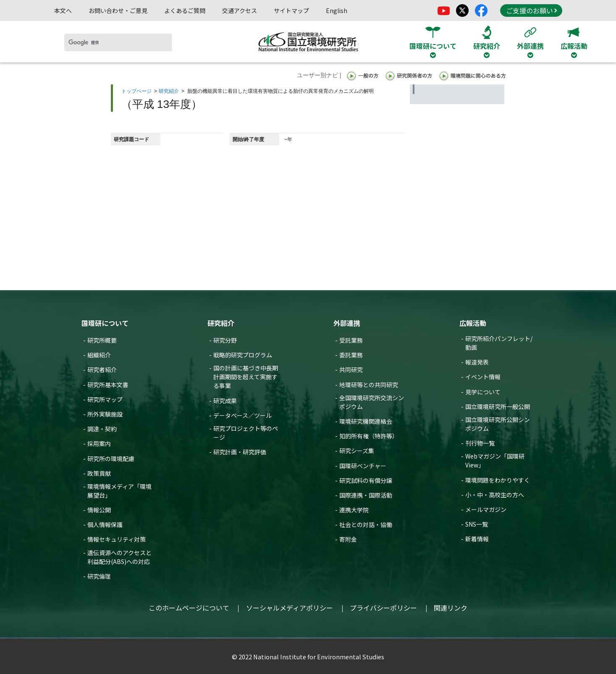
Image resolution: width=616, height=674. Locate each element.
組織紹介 (99, 355)
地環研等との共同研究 (369, 385)
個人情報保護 (105, 525)
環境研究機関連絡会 (366, 421)
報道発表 (477, 362)
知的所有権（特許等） (369, 436)
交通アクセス (240, 10)
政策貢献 (99, 473)
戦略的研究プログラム (243, 355)
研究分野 (225, 340)
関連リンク (451, 608)
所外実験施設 (105, 414)
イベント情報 (483, 377)
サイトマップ (291, 10)
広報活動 (473, 323)
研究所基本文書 (108, 385)
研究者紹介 (102, 370)
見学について (483, 392)
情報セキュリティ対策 (117, 539)
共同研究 (351, 370)
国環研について (105, 323)
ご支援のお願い (532, 10)
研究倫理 (99, 576)
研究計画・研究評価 (240, 452)
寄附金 (348, 539)
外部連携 (347, 323)
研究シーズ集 (357, 451)
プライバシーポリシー (383, 608)
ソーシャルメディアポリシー (290, 608)
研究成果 (225, 401)
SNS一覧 (477, 524)
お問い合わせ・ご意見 (118, 10)
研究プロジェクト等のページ (246, 433)
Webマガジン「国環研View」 (495, 460)
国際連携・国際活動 (366, 495)
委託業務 (351, 355)
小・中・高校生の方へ (495, 495)
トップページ (136, 91)
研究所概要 (102, 340)
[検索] (118, 42)
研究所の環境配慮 (111, 459)
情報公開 (99, 510)
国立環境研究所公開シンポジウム (498, 424)
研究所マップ (105, 399)
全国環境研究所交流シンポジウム (372, 402)
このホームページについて (189, 608)
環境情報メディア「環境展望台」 (119, 491)
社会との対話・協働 (366, 525)
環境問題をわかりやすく (498, 480)
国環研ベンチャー (363, 466)
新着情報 (477, 539)
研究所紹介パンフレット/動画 (499, 343)
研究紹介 (169, 91)
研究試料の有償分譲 (366, 480)
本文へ (63, 10)
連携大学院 (354, 510)
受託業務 (351, 340)
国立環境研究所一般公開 (498, 406)
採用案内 (99, 443)
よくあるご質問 (185, 10)
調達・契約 (102, 429)
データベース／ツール (242, 415)
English (337, 10)
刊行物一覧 (480, 443)
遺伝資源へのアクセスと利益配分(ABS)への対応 (119, 557)
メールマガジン (486, 509)
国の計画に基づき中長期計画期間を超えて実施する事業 (246, 377)
